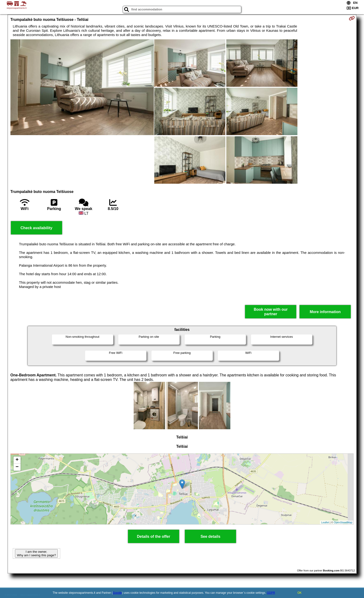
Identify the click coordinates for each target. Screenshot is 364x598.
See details (210, 536)
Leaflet (325, 522)
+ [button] (17, 460)
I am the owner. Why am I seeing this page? (36, 553)
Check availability (36, 228)
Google (117, 593)
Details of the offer (154, 536)
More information (325, 312)
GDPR (271, 593)
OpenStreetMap (343, 522)
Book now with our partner (271, 312)
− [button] (17, 467)
